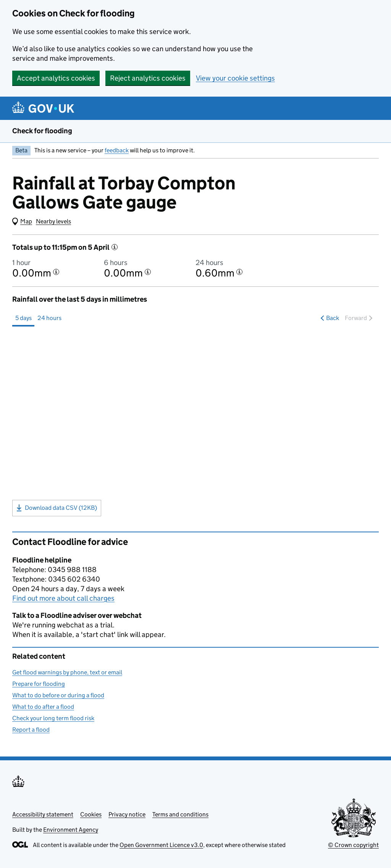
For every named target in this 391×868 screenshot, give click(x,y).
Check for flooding (42, 131)
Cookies (91, 814)
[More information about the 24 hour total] (239, 272)
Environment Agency (71, 830)
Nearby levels (53, 221)
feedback (117, 150)
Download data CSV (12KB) (57, 508)
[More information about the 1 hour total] (56, 272)
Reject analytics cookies (148, 78)
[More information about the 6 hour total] (148, 272)
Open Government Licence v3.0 (161, 845)
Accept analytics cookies (56, 78)
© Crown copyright (353, 845)
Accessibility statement (43, 814)
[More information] (115, 247)
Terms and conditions (180, 814)
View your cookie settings (235, 78)
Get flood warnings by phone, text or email (67, 672)
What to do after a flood (43, 707)
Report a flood (31, 730)
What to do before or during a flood (58, 695)
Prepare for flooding (39, 684)
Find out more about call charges (63, 598)
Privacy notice (127, 814)
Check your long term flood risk (53, 718)
